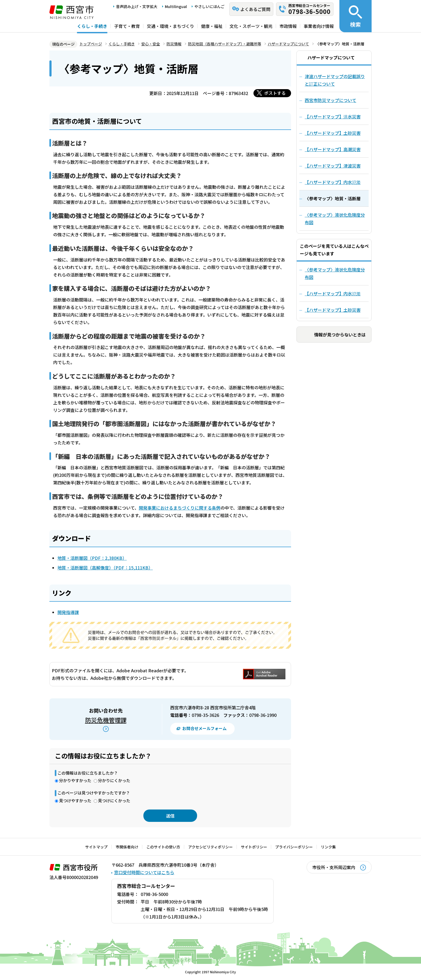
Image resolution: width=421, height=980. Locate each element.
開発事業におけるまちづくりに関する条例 (180, 508)
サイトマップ (96, 847)
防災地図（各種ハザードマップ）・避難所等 (225, 44)
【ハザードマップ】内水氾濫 (333, 293)
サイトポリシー (254, 847)
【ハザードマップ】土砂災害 (333, 310)
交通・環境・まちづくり (170, 26)
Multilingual (176, 6)
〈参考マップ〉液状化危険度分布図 (335, 273)
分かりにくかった (114, 780)
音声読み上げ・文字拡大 (137, 6)
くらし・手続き (92, 26)
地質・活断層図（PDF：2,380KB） (92, 558)
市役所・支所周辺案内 (334, 867)
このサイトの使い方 (163, 847)
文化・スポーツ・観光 (251, 26)
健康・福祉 (212, 26)
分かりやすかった (75, 780)
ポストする (275, 93)
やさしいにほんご (209, 6)
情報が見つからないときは (340, 335)
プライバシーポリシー (294, 847)
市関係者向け (127, 847)
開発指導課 (68, 612)
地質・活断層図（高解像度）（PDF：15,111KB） (105, 568)
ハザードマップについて (288, 44)
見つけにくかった (114, 801)
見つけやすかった (75, 801)
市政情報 (288, 26)
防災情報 (174, 44)
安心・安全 (151, 44)
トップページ (91, 44)
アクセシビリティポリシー (210, 847)
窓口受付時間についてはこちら (144, 872)
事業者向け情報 (319, 26)
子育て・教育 (127, 26)
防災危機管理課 (106, 720)
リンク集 (328, 847)
